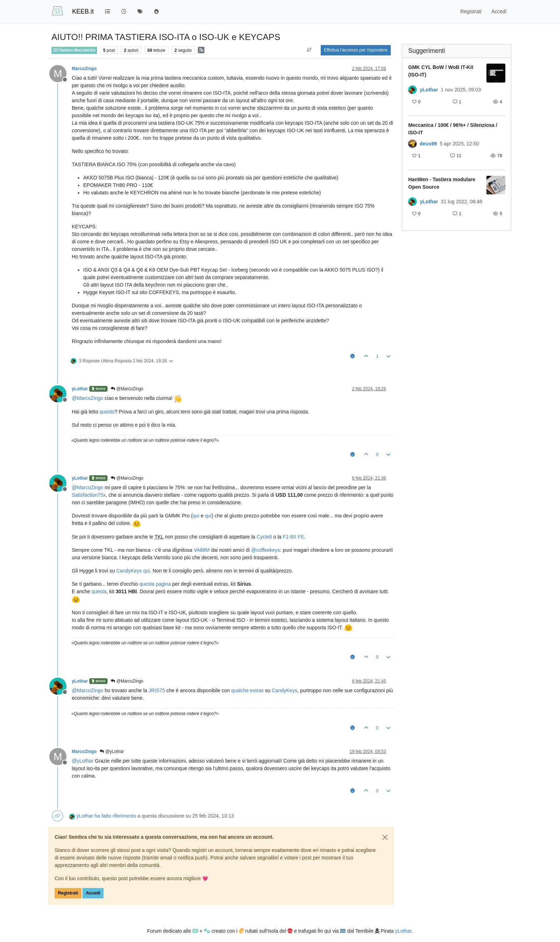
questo (107, 412)
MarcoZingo (84, 69)
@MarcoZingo (127, 389)
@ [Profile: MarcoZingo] (87, 398)
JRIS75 (157, 690)
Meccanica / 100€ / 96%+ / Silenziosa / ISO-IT (453, 129)
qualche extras (247, 690)
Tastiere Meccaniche (74, 50)
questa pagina (155, 584)
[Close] (385, 837)
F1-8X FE (294, 537)
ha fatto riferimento (115, 816)
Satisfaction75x (89, 495)
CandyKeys (129, 571)
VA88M (202, 550)
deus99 (428, 144)
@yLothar (112, 752)
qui (196, 516)
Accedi (93, 893)
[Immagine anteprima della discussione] (496, 73)
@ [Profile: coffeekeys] (266, 550)
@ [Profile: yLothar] (83, 761)
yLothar (80, 389)
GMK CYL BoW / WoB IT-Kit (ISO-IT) (441, 71)
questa (99, 591)
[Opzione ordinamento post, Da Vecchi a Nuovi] (309, 50)
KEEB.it (83, 11)
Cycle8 (264, 537)
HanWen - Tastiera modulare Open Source (442, 183)
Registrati (68, 893)
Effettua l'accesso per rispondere (356, 50)
